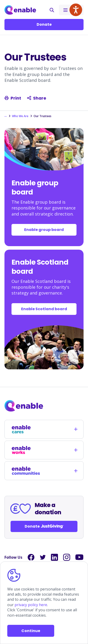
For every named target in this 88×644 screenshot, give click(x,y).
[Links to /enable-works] (26, 450)
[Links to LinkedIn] (54, 557)
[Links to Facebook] (31, 557)
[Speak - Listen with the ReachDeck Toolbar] (76, 10)
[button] (52, 10)
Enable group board (44, 230)
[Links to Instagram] (67, 557)
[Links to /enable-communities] (26, 471)
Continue (31, 631)
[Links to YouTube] (79, 557)
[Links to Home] (20, 10)
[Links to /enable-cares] (26, 429)
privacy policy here (31, 605)
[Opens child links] (76, 429)
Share (37, 98)
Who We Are (20, 116)
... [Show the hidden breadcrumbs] (6, 116)
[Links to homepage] (44, 406)
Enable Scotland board (44, 309)
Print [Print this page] (13, 98)
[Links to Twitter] (43, 557)
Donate (44, 24)
